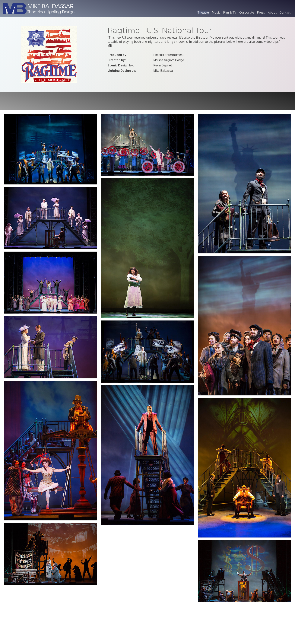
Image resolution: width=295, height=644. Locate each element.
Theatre (203, 12)
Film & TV (230, 12)
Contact (285, 12)
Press (261, 12)
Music (216, 12)
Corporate (247, 12)
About (272, 12)
